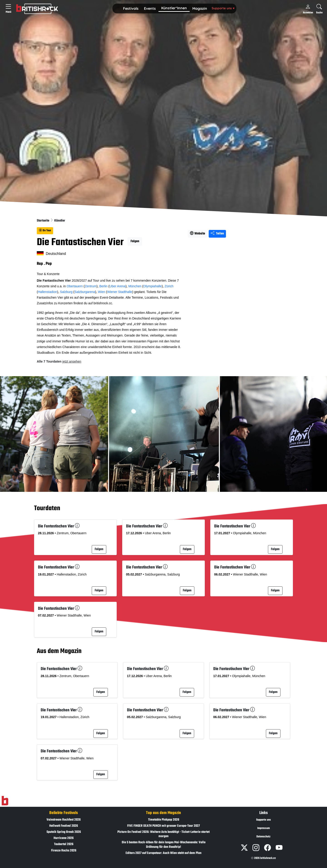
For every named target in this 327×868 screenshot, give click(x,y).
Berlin (104, 286)
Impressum (264, 828)
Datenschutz (263, 837)
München (135, 286)
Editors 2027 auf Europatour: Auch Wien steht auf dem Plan (163, 853)
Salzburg (66, 292)
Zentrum (91, 286)
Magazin (200, 8)
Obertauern (75, 286)
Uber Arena (118, 286)
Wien (102, 292)
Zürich (169, 286)
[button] (131, 9)
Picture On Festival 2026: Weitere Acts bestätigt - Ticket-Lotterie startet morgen (163, 834)
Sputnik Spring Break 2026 (64, 832)
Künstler (60, 221)
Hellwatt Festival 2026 (64, 826)
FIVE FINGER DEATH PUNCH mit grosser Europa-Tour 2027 (163, 826)
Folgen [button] (135, 241)
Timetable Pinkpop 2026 (164, 820)
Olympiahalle (152, 286)
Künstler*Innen (174, 8)
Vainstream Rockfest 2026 (64, 820)
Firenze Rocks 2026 (64, 851)
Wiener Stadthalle (120, 292)
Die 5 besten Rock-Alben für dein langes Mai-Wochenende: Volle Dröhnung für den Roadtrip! (164, 845)
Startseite (43, 221)
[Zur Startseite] (5, 801)
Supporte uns (223, 8)
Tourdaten (47, 508)
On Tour (45, 231)
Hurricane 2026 (64, 838)
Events (150, 8)
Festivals (131, 8)
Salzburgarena (85, 292)
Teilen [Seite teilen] (217, 234)
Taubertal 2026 (64, 844)
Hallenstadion (48, 292)
